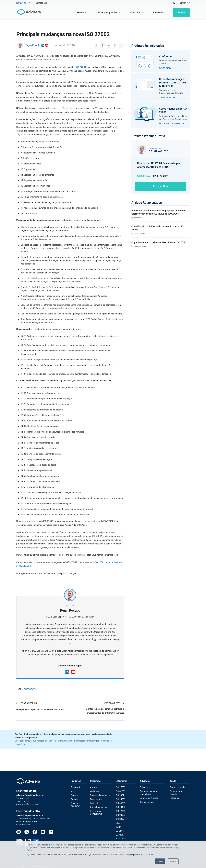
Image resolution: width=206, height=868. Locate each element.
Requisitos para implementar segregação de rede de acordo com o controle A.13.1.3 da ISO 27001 (159, 212)
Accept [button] (160, 861)
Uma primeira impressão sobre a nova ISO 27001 (40, 710)
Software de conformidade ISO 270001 (173, 62)
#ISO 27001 (30, 689)
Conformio (75, 788)
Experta (74, 799)
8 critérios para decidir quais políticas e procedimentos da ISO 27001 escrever (105, 711)
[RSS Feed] (51, 833)
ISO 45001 (120, 803)
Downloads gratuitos (100, 795)
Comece (181, 12)
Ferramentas (96, 799)
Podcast (94, 803)
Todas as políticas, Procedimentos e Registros (171, 92)
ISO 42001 (120, 792)
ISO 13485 (120, 807)
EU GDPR (119, 830)
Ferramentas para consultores (148, 793)
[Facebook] (35, 833)
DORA (118, 826)
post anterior (31, 67)
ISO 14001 (120, 799)
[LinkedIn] (19, 833)
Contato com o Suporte (177, 793)
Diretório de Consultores (96, 812)
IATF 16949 (120, 838)
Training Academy (75, 804)
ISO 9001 (119, 795)
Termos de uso (146, 802)
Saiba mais (167, 68)
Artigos (94, 788)
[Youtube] (43, 833)
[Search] (174, 3)
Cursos (74, 795)
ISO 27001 (81, 67)
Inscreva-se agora (172, 124)
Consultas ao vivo (98, 807)
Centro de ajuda (177, 788)
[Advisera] (29, 12)
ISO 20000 (120, 815)
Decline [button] (173, 861)
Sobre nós (144, 788)
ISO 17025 (120, 811)
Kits (72, 792)
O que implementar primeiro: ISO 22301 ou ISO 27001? (160, 242)
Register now (161, 186)
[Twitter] (27, 833)
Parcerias (174, 798)
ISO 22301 (120, 818)
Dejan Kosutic (29, 45)
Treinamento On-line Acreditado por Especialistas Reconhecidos (173, 118)
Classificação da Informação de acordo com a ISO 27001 (157, 228)
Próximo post (114, 703)
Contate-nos (41, 3)
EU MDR (119, 834)
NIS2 (117, 822)
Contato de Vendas (148, 798)
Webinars (95, 792)
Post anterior (27, 703)
